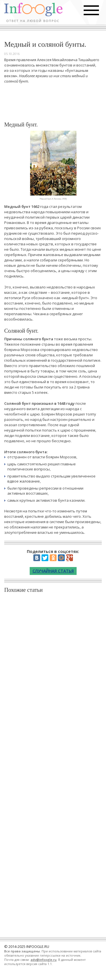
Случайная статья (53, 571)
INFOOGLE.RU (38, 946)
